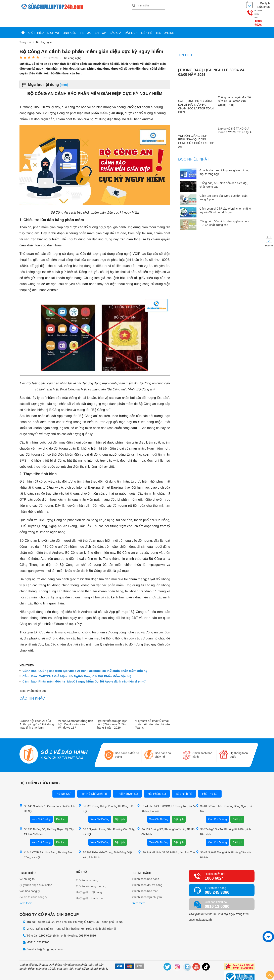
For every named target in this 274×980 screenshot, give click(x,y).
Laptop (100, 19)
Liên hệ (147, 19)
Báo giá (115, 19)
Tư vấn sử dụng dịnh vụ (91, 872)
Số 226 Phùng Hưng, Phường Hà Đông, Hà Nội (106, 794)
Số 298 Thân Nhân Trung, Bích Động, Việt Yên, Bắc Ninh (105, 840)
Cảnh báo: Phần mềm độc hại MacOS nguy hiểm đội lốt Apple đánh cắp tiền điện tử (84, 667)
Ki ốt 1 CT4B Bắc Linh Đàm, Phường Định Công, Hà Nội (46, 840)
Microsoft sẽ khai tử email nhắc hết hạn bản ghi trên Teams (152, 710)
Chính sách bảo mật (145, 878)
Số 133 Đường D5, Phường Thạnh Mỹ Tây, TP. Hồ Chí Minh (47, 817)
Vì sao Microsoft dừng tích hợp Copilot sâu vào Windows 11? (76, 710)
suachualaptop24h (200, 905)
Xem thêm (26, 890)
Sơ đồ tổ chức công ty (33, 884)
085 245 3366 (217, 878)
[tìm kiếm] (134, 5)
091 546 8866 (87, 921)
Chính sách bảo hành (146, 866)
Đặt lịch (131, 19)
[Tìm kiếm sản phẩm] (149, 5)
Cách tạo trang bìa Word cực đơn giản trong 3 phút (223, 183)
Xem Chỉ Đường (41, 805)
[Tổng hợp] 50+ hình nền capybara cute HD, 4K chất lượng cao (224, 209)
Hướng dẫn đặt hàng (89, 878)
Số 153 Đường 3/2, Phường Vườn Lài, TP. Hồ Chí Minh (166, 817)
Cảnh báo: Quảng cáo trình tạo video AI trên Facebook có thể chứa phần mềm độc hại (85, 656)
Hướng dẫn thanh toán (90, 884)
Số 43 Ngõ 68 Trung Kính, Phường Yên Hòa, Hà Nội (224, 840)
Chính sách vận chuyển (147, 884)
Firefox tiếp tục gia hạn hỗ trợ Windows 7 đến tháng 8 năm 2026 (112, 710)
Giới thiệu (36, 19)
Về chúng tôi (27, 866)
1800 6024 (242, 8)
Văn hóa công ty (30, 878)
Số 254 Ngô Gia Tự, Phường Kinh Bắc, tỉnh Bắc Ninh (223, 817)
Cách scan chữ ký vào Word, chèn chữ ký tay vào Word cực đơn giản (225, 196)
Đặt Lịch (61, 805)
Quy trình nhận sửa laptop (36, 872)
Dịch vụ (53, 19)
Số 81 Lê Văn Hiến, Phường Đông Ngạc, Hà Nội (224, 794)
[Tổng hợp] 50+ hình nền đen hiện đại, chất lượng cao (224, 170)
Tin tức (86, 19)
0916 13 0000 (217, 892)
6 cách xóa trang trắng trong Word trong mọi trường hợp (224, 158)
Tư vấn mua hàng (87, 866)
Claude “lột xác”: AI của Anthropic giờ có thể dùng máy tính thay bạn (37, 710)
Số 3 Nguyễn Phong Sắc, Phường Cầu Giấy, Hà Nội (107, 817)
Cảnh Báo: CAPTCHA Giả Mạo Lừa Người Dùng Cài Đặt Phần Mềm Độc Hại (77, 662)
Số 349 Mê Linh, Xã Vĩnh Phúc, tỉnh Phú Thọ (166, 838)
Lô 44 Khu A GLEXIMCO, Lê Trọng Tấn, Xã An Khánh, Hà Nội (166, 794)
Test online (165, 19)
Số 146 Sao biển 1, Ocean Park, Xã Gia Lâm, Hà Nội (48, 794)
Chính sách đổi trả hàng (147, 872)
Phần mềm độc (37, 676)
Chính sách (141, 857)
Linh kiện (70, 19)
